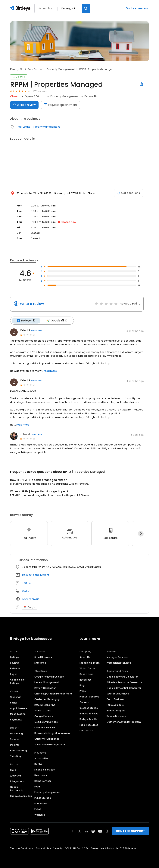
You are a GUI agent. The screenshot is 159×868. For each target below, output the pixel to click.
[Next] (141, 534)
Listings (15, 657)
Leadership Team (90, 663)
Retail (38, 809)
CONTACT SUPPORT (130, 831)
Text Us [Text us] (26, 583)
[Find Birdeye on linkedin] (86, 831)
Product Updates (89, 696)
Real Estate (35, 69)
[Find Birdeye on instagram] (93, 831)
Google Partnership (17, 788)
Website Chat (43, 710)
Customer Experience (47, 739)
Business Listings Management (53, 733)
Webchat (16, 697)
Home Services (43, 781)
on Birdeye (37, 330)
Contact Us (86, 730)
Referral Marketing (45, 705)
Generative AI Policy (102, 848)
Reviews (15, 663)
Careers (84, 702)
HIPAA (76, 848)
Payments (16, 719)
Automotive (41, 758)
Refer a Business (116, 716)
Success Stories (89, 708)
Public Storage (43, 798)
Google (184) (56, 321)
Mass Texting (18, 714)
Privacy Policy (43, 848)
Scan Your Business (118, 693)
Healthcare (41, 775)
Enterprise (40, 663)
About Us (85, 657)
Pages (14, 674)
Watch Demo (87, 668)
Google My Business (46, 722)
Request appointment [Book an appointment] (61, 105)
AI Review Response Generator (124, 682)
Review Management (47, 682)
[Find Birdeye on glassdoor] (107, 831)
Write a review (137, 8)
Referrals (15, 668)
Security (58, 848)
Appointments (19, 708)
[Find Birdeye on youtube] (100, 831)
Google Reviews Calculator (122, 677)
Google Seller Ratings (18, 681)
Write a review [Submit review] (24, 105)
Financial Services (45, 769)
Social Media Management (50, 744)
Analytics (16, 775)
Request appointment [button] (36, 575)
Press (83, 691)
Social (14, 702)
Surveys (15, 739)
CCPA (85, 848)
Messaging (16, 733)
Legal (37, 786)
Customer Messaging (47, 699)
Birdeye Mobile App (21, 796)
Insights (15, 745)
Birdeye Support (116, 710)
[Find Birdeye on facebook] (73, 831)
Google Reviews (44, 716)
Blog (82, 685)
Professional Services (119, 663)
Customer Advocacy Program (124, 722)
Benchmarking (19, 750)
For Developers (115, 705)
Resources (86, 680)
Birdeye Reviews (89, 713)
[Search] (86, 8)
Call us (26, 591)
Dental (38, 764)
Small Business (43, 657)
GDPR (68, 848)
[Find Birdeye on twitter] (80, 831)
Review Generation (45, 688)
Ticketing (16, 756)
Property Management (61, 69)
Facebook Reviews (45, 727)
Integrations (17, 781)
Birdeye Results (88, 719)
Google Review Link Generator (124, 688)
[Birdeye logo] (21, 8)
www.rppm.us (31, 599)
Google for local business (49, 677)
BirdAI (13, 770)
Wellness (40, 815)
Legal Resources (89, 725)
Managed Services (117, 657)
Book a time (86, 674)
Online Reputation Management (53, 693)
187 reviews (40, 91)
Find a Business (115, 699)
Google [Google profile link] (30, 607)
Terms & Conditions (22, 848)
